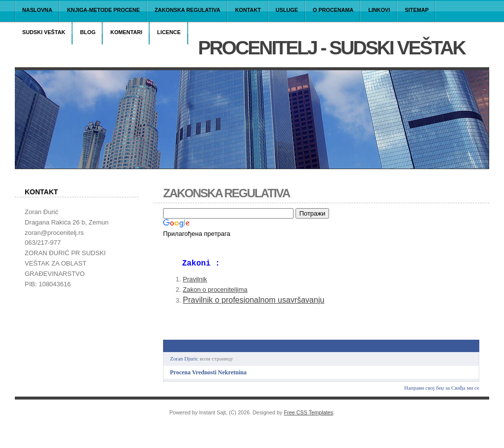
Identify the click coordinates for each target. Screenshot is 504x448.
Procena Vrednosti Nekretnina (208, 376)
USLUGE (287, 10)
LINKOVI (379, 10)
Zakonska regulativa (188, 10)
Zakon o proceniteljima (215, 293)
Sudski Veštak (44, 32)
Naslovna (37, 10)
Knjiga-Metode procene (104, 10)
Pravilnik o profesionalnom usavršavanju (253, 304)
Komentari (126, 32)
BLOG (88, 32)
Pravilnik (195, 283)
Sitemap (417, 10)
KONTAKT (248, 10)
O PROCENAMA (333, 10)
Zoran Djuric (184, 362)
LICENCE (169, 32)
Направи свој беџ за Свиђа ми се (442, 392)
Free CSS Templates (309, 416)
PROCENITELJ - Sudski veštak (332, 48)
